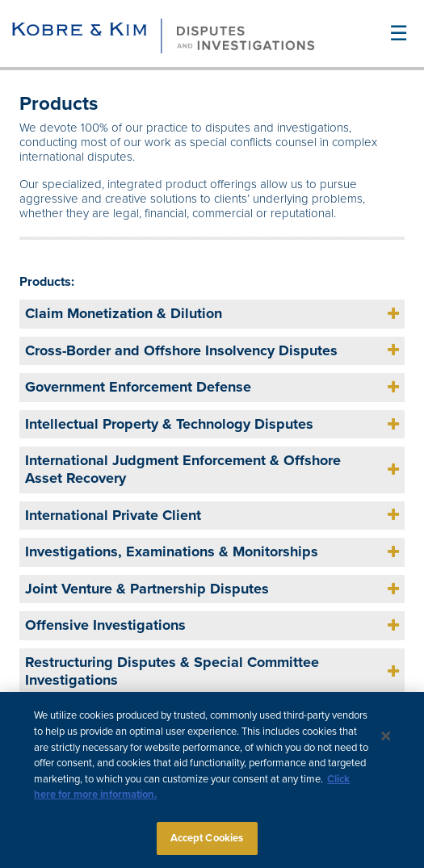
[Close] (386, 744)
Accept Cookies (207, 846)
